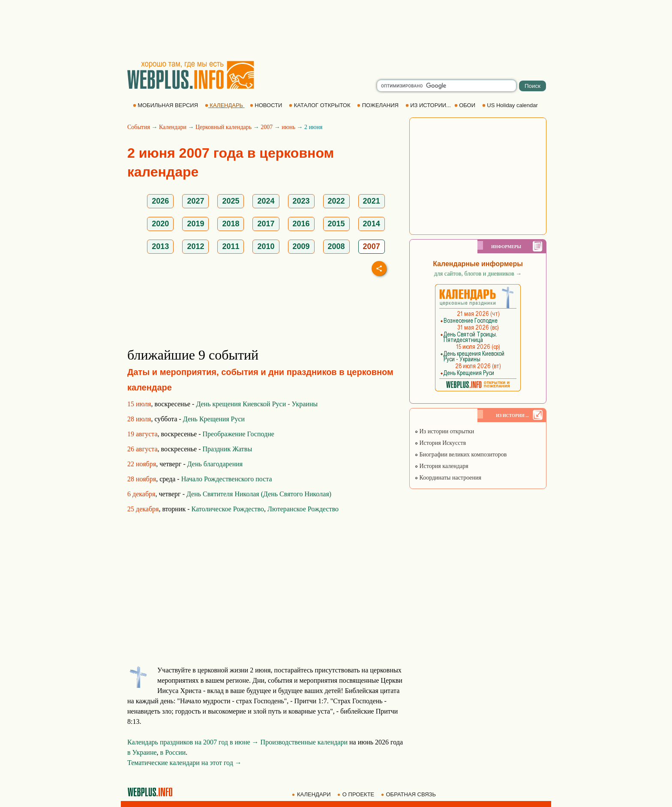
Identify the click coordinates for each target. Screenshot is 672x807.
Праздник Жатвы (228, 449)
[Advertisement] (336, 30)
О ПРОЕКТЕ (357, 794)
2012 (195, 246)
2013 (160, 246)
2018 (231, 224)
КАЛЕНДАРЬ (225, 105)
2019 (195, 224)
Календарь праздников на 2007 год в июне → (193, 742)
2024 (266, 201)
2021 (372, 201)
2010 (266, 246)
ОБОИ (466, 105)
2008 (336, 246)
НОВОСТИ (267, 105)
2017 (266, 224)
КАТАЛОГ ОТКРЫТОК (320, 105)
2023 (301, 201)
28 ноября (142, 479)
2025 (231, 201)
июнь (288, 127)
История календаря (441, 466)
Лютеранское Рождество (303, 509)
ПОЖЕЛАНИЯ (378, 105)
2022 (336, 201)
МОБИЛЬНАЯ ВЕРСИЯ (166, 105)
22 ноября (142, 464)
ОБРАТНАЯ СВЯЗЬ (409, 794)
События (139, 127)
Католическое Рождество (228, 509)
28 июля (139, 419)
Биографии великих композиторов (460, 454)
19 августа (142, 434)
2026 (160, 201)
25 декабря (143, 509)
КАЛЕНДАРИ (312, 794)
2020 (160, 224)
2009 (301, 246)
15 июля (139, 404)
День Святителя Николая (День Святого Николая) (259, 494)
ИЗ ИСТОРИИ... (429, 105)
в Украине (142, 752)
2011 (231, 246)
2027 (195, 201)
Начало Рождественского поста (227, 479)
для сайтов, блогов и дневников (478, 274)
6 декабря (141, 494)
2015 (336, 224)
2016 (301, 224)
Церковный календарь (223, 127)
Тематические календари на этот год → (184, 763)
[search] (447, 86)
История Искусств (440, 443)
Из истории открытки (444, 431)
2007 (267, 127)
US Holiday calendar (511, 105)
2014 (372, 224)
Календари (173, 127)
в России (173, 752)
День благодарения (215, 464)
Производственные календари (304, 742)
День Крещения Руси (214, 419)
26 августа (142, 449)
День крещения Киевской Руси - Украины (257, 404)
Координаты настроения (448, 478)
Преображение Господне (238, 434)
